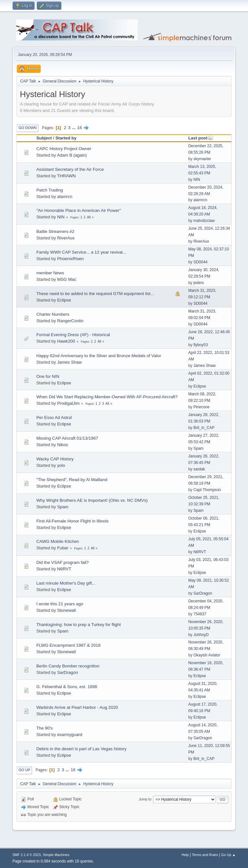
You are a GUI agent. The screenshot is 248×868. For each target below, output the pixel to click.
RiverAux (66, 238)
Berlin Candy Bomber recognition (68, 666)
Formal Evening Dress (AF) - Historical (73, 335)
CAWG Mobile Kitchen (57, 541)
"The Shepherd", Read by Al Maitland (72, 480)
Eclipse (64, 300)
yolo (61, 465)
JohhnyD (201, 635)
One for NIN (48, 376)
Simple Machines (56, 855)
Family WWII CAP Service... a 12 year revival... (81, 252)
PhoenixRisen (70, 259)
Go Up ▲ (228, 855)
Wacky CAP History (55, 459)
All (89, 217)
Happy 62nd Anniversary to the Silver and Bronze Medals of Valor (98, 356)
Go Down (27, 128)
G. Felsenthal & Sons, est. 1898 (67, 687)
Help (185, 855)
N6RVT (200, 552)
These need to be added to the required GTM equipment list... (95, 294)
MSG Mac (67, 279)
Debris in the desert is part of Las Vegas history (81, 749)
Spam (198, 448)
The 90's (44, 728)
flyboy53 (201, 345)
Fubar (63, 548)
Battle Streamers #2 (55, 231)
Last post (201, 138)
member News (50, 273)
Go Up (24, 770)
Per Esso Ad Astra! (54, 418)
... (74, 128)
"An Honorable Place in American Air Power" (78, 210)
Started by (66, 138)
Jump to (145, 799)
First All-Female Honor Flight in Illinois (72, 521)
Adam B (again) (72, 155)
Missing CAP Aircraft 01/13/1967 (67, 438)
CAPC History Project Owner (64, 149)
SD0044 (200, 262)
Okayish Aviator (207, 655)
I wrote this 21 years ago (60, 604)
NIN (197, 180)
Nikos (62, 445)
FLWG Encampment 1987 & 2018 (68, 645)
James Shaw (69, 362)
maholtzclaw (204, 221)
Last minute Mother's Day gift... (66, 583)
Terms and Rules (205, 855)
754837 (200, 614)
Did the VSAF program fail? (62, 562)
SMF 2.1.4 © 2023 (26, 855)
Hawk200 (66, 341)
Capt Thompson (207, 490)
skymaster (202, 159)
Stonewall (67, 610)
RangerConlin (70, 321)
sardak (199, 469)
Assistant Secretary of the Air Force (70, 169)
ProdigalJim (68, 403)
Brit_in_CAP (204, 428)
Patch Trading (49, 190)
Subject (44, 138)
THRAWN (67, 176)
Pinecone (201, 407)
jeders (199, 283)
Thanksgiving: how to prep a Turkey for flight (78, 625)
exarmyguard (70, 735)
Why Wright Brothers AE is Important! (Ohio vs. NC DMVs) (92, 500)
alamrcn (65, 197)
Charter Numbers (53, 314)
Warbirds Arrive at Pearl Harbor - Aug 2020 (77, 707)
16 (80, 128)
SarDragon (203, 593)
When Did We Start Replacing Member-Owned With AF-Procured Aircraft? (107, 397)
